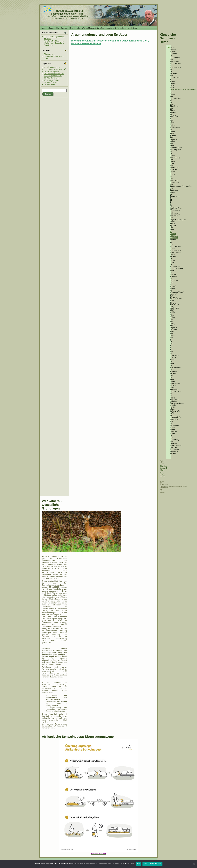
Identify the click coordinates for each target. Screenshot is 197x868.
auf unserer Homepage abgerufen (174, 235)
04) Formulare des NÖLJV (54, 74)
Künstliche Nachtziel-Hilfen (54, 41)
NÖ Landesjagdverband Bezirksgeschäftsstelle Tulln (67, 12)
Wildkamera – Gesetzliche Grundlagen (52, 505)
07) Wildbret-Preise (51, 80)
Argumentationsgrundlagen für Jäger (99, 35)
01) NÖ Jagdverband (52, 67)
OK (139, 864)
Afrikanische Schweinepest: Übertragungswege (78, 737)
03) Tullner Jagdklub (52, 72)
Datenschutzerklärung (152, 864)
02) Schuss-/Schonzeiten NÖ (55, 69)
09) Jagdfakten (50, 84)
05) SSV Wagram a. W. (53, 76)
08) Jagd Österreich (51, 82)
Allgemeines (49, 54)
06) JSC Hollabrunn (51, 78)
